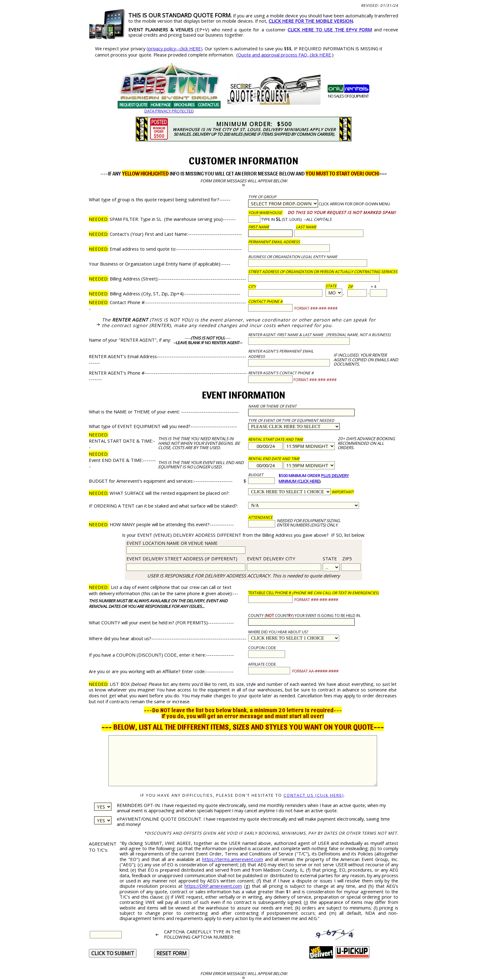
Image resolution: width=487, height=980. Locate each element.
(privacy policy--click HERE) (175, 48)
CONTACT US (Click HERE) (314, 795)
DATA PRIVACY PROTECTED (169, 111)
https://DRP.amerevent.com (213, 886)
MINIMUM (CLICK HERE (299, 481)
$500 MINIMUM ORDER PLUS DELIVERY (314, 476)
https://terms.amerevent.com (233, 859)
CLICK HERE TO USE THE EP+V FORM (330, 30)
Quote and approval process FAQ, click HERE (284, 55)
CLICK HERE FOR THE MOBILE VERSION (311, 21)
